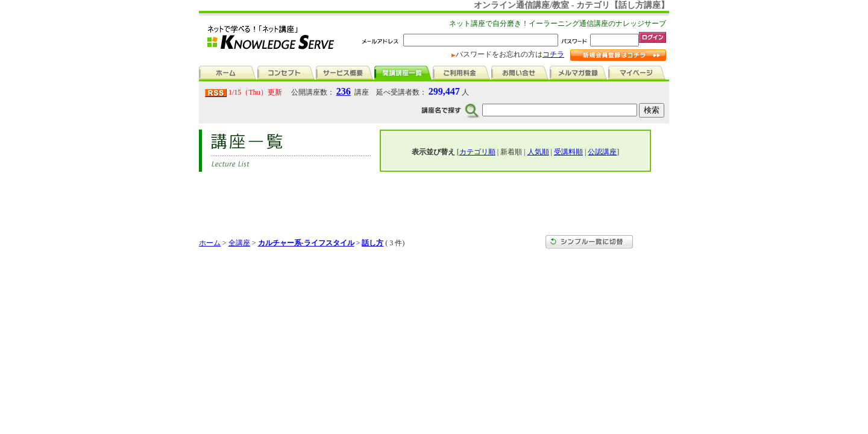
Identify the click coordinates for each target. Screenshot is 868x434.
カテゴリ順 (477, 152)
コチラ (553, 54)
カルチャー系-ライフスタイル (306, 243)
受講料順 (568, 152)
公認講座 (602, 152)
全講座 (239, 243)
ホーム (210, 243)
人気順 (538, 152)
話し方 (373, 243)
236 (344, 91)
